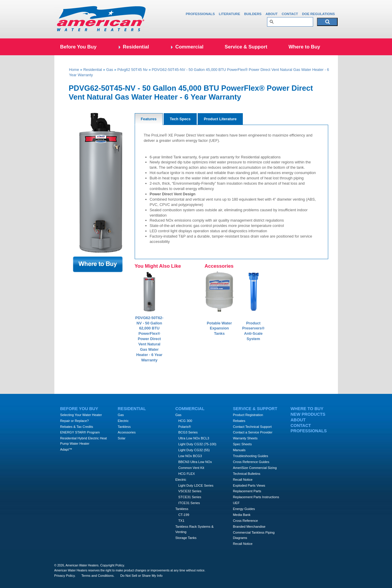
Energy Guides (244, 509)
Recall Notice (243, 480)
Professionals (200, 14)
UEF (236, 503)
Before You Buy (78, 47)
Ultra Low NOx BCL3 (194, 438)
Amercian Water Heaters (102, 19)
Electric (123, 421)
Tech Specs (180, 119)
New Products (308, 414)
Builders (253, 14)
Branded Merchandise (249, 527)
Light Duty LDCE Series (196, 485)
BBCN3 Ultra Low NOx (195, 462)
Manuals (239, 450)
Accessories (127, 432)
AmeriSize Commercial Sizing (255, 468)
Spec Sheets (243, 444)
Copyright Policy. (113, 565)
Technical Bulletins (247, 474)
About (272, 14)
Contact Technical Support (252, 427)
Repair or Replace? (75, 421)
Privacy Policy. (65, 576)
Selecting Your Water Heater (81, 415)
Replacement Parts (247, 491)
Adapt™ (66, 449)
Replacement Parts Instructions (256, 497)
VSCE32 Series (190, 491)
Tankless (124, 427)
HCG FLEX (187, 474)
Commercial (189, 47)
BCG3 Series (188, 432)
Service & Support (246, 47)
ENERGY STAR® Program (80, 432)
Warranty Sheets (245, 438)
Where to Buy (304, 47)
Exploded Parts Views (249, 485)
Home (74, 70)
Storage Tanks (186, 538)
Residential (136, 47)
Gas (109, 70)
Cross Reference (245, 521)
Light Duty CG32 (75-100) (197, 444)
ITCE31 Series (189, 503)
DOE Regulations (318, 14)
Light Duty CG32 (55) (194, 450)
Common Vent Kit (191, 468)
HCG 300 (185, 421)
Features (149, 119)
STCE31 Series (190, 497)
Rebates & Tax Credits (77, 427)
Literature (230, 14)
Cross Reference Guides (251, 462)
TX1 (182, 521)
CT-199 (184, 515)
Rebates (239, 421)
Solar (122, 438)
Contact (290, 14)
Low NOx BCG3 (190, 456)
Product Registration (248, 415)
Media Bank (242, 515)
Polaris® (185, 427)
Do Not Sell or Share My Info (141, 576)
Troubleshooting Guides (251, 456)
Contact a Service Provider (253, 432)
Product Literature (220, 119)
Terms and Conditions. (98, 576)
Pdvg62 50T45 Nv (132, 70)
